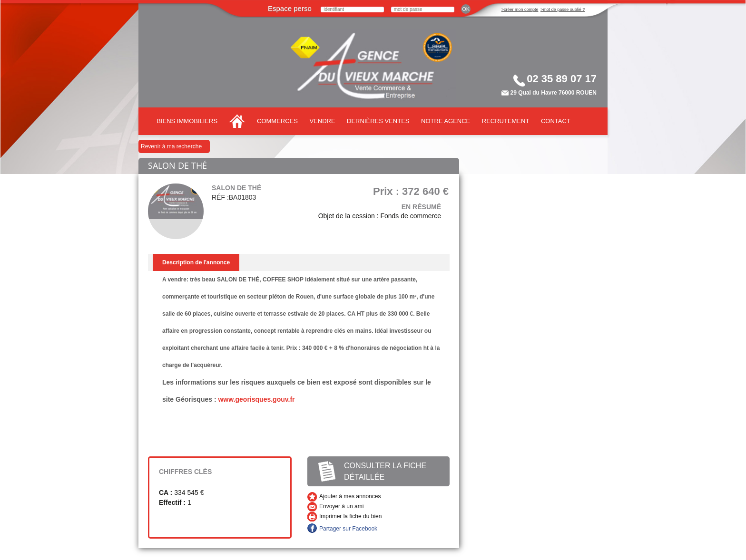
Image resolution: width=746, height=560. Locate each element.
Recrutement (506, 121)
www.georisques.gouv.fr (256, 399)
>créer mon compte (520, 10)
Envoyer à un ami (341, 506)
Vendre (322, 121)
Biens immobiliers (187, 121)
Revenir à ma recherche (171, 146)
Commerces (277, 121)
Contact (556, 121)
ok (466, 9)
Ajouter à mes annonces (350, 496)
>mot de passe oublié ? (563, 10)
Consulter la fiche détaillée (385, 471)
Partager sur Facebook (348, 529)
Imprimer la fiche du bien (350, 516)
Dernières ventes (378, 121)
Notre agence (446, 121)
